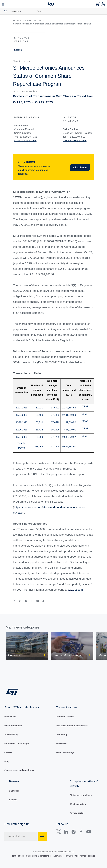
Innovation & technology (17, 743)
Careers (8, 752)
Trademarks (57, 856)
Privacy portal (77, 813)
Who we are (10, 717)
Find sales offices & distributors (72, 726)
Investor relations (13, 726)
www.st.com (75, 590)
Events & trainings (65, 752)
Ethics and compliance (81, 795)
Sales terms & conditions (38, 856)
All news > (39, 21)
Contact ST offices (65, 717)
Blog (7, 761)
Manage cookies (88, 856)
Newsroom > (27, 21)
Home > (17, 21)
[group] (27, 646)
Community (62, 735)
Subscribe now (80, 167)
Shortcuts (14, 791)
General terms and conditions (19, 770)
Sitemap (13, 800)
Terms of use (18, 856)
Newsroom (61, 743)
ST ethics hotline (78, 804)
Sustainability (11, 735)
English (18, 50)
